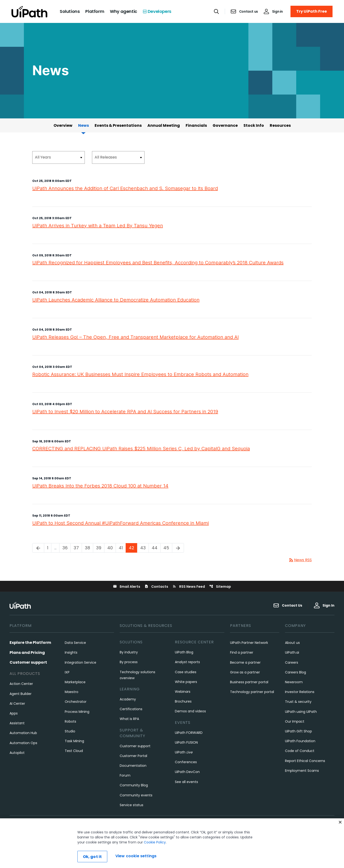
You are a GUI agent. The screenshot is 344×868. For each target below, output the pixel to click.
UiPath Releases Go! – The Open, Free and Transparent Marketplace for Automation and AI (135, 337)
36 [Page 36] (66, 548)
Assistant (17, 723)
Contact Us (288, 605)
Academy (128, 699)
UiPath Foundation (300, 741)
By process (129, 662)
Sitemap (220, 587)
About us (292, 643)
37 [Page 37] (78, 548)
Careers (292, 662)
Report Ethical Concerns (305, 761)
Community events (136, 795)
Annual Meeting (164, 125)
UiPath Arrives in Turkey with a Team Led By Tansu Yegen (98, 226)
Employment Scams (302, 771)
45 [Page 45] (168, 548)
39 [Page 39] (100, 548)
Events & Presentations (118, 125)
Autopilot (17, 753)
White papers (186, 682)
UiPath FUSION (186, 742)
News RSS (300, 560)
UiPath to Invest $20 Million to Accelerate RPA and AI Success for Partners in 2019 (125, 412)
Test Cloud (74, 751)
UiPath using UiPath (301, 712)
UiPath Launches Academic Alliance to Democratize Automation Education (116, 300)
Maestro (72, 692)
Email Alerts (127, 587)
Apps (14, 713)
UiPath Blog (184, 652)
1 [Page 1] (49, 548)
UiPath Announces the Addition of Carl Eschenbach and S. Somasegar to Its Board (125, 188)
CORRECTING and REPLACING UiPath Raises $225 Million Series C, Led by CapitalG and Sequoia (141, 449)
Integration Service (81, 662)
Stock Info (254, 125)
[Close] (340, 842)
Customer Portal (133, 756)
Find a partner (242, 652)
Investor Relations (300, 692)
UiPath (184, 752)
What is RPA (129, 719)
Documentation (133, 766)
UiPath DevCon (187, 772)
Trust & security (298, 702)
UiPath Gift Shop (298, 731)
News (83, 125)
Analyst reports (187, 662)
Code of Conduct (300, 751)
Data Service (75, 643)
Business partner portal (249, 682)
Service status (132, 805)
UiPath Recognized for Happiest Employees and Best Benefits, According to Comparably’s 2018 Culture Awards (158, 263)
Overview (63, 125)
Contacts (156, 587)
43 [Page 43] (144, 548)
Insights (71, 652)
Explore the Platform (30, 643)
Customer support (28, 662)
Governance (225, 125)
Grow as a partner (245, 672)
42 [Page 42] (133, 548)
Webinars (183, 692)
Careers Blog (296, 672)
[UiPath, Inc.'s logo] (21, 605)
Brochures (183, 701)
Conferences (186, 762)
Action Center (21, 684)
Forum (125, 775)
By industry (129, 652)
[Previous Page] (38, 548)
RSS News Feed (189, 587)
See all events (186, 782)
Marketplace (75, 682)
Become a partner (245, 662)
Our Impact (295, 721)
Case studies (186, 672)
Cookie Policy (155, 862)
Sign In (324, 605)
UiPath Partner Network (249, 643)
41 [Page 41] (122, 548)
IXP (67, 672)
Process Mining (77, 712)
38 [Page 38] (89, 548)
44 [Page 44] (156, 548)
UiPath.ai (292, 652)
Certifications (131, 709)
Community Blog (134, 785)
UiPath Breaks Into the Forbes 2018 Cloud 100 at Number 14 (100, 486)
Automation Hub (23, 733)
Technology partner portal (252, 692)
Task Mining (74, 741)
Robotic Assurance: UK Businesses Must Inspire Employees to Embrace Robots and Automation (140, 374)
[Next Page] (178, 548)
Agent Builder (21, 694)
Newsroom (294, 682)
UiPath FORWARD (189, 733)
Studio (70, 731)
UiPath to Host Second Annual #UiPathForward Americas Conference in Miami (121, 523)
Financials (196, 125)
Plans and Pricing (27, 653)
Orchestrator (76, 702)
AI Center (17, 704)
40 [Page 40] (111, 548)
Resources (280, 125)
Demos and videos (190, 711)
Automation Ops (23, 743)
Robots (70, 721)
